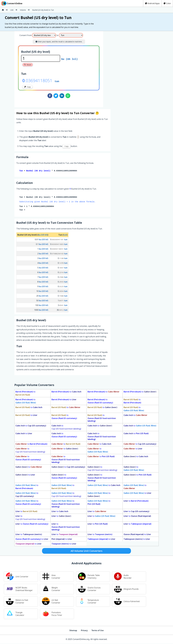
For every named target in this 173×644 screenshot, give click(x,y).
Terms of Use (98, 631)
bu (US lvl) (70, 59)
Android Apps (152, 3)
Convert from (26, 35)
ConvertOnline (12, 3)
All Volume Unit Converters (86, 551)
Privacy (84, 631)
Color (167, 3)
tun (57, 81)
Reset (28, 65)
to (25, 394)
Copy (27, 87)
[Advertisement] (123, 68)
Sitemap (73, 631)
